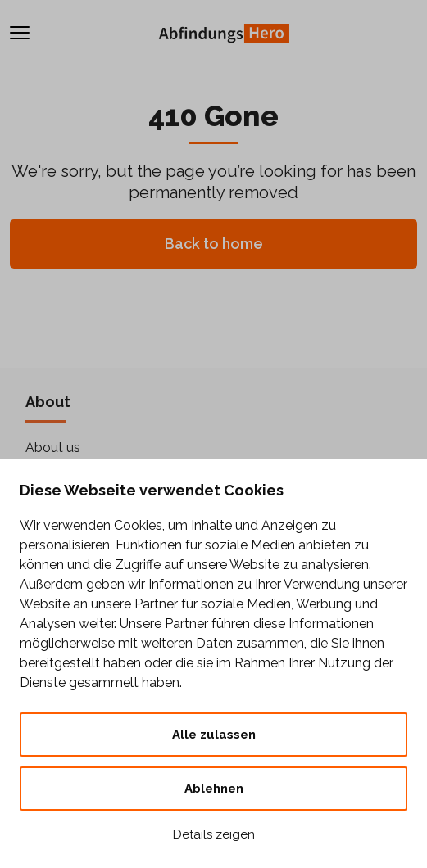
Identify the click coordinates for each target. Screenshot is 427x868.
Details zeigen (214, 834)
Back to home (214, 244)
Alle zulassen (214, 735)
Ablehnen (214, 789)
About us (53, 448)
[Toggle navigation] (20, 33)
